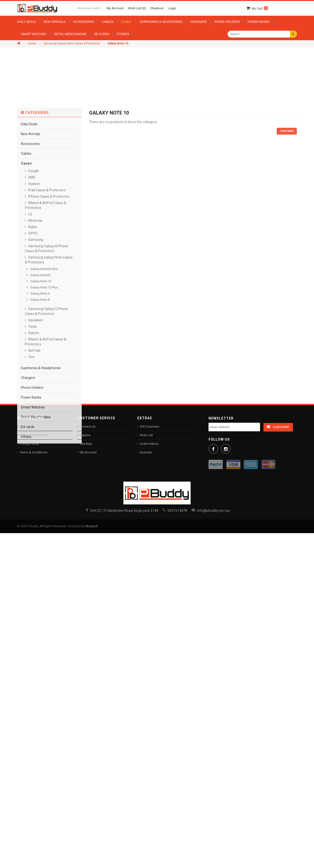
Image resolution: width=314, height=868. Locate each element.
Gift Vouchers (150, 427)
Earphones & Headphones (41, 590)
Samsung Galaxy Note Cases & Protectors (72, 43)
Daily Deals (29, 346)
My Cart (260, 9)
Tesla (32, 548)
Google (33, 393)
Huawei (34, 405)
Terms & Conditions (33, 452)
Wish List (146, 435)
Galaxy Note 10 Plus (44, 509)
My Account (88, 452)
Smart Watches (33, 629)
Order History (149, 444)
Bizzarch (92, 526)
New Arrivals (31, 355)
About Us (26, 427)
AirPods (34, 572)
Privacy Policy (29, 444)
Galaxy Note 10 (40, 503)
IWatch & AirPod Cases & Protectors (46, 563)
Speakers (35, 542)
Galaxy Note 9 (39, 515)
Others (26, 658)
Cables (26, 375)
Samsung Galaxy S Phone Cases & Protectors (46, 533)
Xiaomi (33, 554)
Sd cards (28, 648)
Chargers (28, 599)
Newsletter (221, 418)
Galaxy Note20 (40, 497)
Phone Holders (32, 609)
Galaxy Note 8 (39, 521)
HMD (32, 399)
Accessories (30, 365)
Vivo (31, 579)
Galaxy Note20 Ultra (44, 491)
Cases (32, 43)
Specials (146, 452)
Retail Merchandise (36, 639)
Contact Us (88, 427)
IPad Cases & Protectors (46, 412)
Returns (85, 435)
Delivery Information (34, 435)
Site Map (86, 444)
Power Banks (31, 619)
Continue (287, 353)
